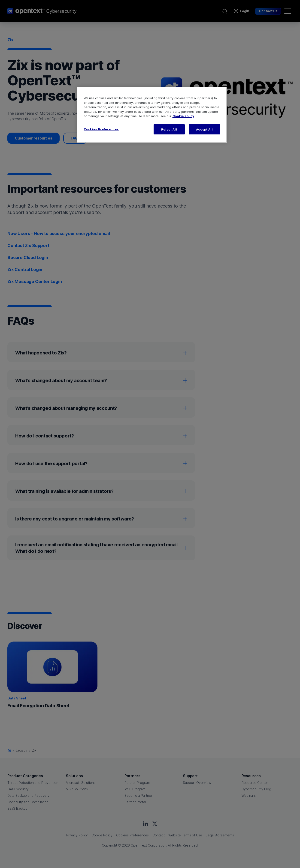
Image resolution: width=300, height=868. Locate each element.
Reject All (169, 129)
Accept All (205, 129)
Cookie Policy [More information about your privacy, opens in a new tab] (183, 116)
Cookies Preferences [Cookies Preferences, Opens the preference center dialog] (101, 129)
